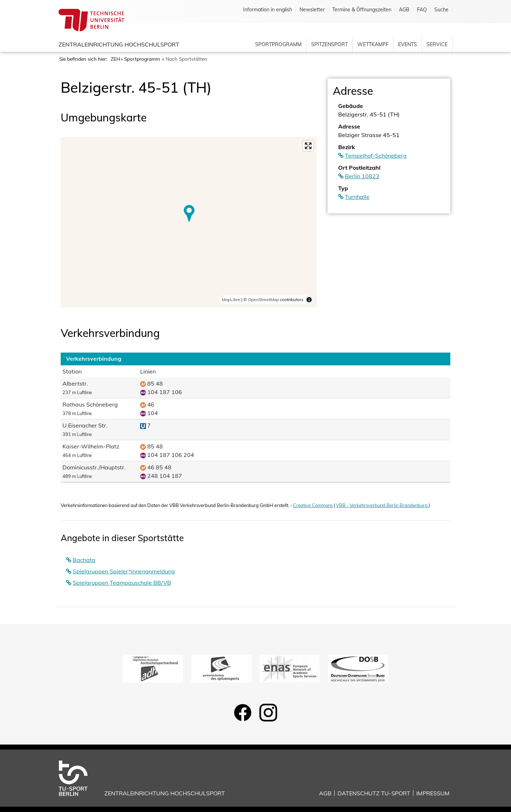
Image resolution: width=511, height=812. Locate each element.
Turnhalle (357, 197)
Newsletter (312, 10)
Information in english (268, 10)
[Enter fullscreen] (308, 146)
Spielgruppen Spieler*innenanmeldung (124, 571)
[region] (189, 222)
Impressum (433, 793)
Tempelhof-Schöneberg (376, 156)
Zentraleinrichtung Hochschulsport (119, 44)
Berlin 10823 (362, 176)
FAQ (422, 10)
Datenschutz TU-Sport (374, 793)
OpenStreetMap (263, 299)
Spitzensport (329, 44)
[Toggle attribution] (309, 300)
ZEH (115, 59)
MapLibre (231, 299)
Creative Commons (313, 505)
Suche (441, 10)
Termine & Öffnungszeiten (362, 10)
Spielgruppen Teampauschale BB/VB (122, 583)
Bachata (84, 560)
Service (437, 44)
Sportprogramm (278, 44)
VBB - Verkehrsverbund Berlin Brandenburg (382, 505)
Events (408, 44)
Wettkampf (373, 44)
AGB (404, 10)
